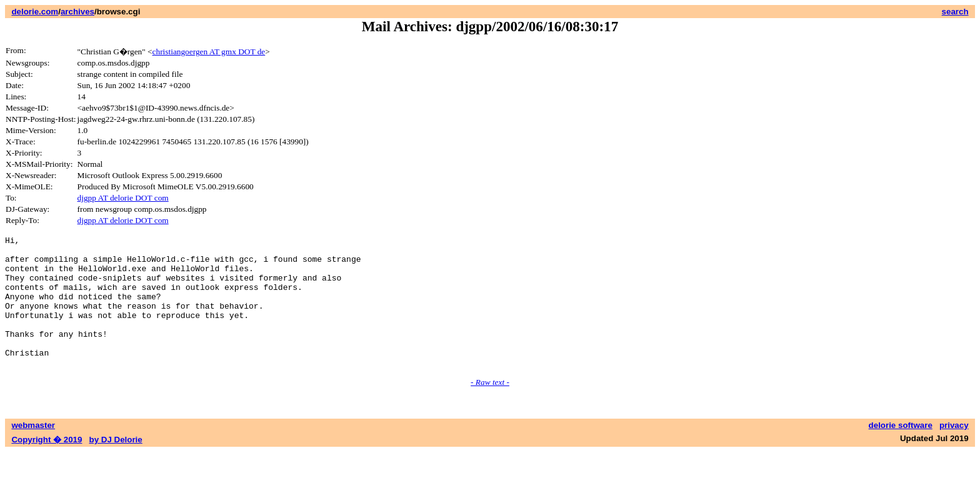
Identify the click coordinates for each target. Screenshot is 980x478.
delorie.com (35, 12)
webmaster (33, 451)
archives (77, 12)
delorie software (901, 451)
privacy (954, 451)
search (955, 12)
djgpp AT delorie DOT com (123, 198)
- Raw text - (490, 408)
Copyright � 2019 (47, 466)
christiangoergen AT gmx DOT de (209, 52)
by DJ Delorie (116, 466)
